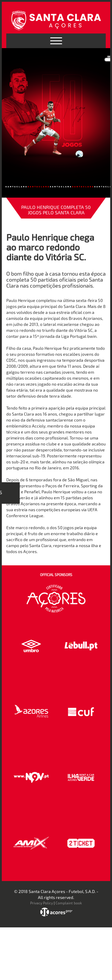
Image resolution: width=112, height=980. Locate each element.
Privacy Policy (42, 903)
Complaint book (69, 903)
